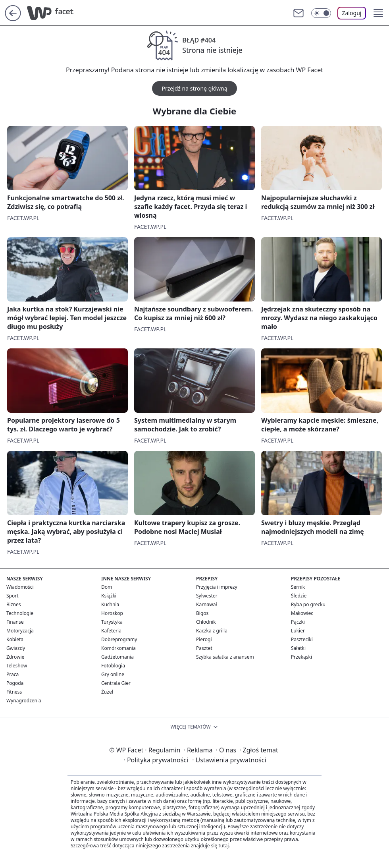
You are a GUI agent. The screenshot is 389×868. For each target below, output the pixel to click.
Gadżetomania (117, 657)
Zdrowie (15, 657)
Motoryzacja (20, 631)
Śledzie (299, 596)
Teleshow (17, 666)
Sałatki (298, 648)
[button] (378, 13)
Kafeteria (111, 631)
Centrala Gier (116, 683)
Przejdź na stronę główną (194, 88)
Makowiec (302, 613)
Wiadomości (20, 587)
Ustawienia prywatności (229, 760)
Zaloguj (352, 13)
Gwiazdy (16, 648)
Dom (107, 587)
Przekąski (301, 657)
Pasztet (204, 648)
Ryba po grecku (308, 604)
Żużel (107, 692)
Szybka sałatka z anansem (225, 657)
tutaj (223, 846)
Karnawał (207, 604)
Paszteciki (302, 639)
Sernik (298, 587)
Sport (13, 596)
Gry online (113, 674)
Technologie (20, 613)
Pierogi (204, 639)
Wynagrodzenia (24, 701)
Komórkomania (118, 648)
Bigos (202, 613)
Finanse (15, 622)
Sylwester (207, 596)
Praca (13, 674)
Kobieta (15, 639)
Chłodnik (206, 622)
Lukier (298, 631)
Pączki (298, 622)
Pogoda (15, 683)
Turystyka (112, 622)
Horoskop (112, 613)
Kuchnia (110, 604)
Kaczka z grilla (212, 631)
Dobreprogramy (119, 639)
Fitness (14, 692)
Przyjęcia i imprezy (217, 587)
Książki (109, 596)
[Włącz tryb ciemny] (321, 13)
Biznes (13, 604)
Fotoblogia (113, 666)
